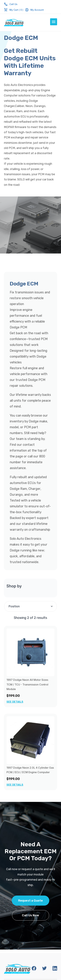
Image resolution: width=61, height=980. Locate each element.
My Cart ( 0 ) (16, 10)
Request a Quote (31, 901)
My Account (34, 10)
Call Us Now (30, 915)
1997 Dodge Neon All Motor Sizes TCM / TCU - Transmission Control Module (27, 685)
